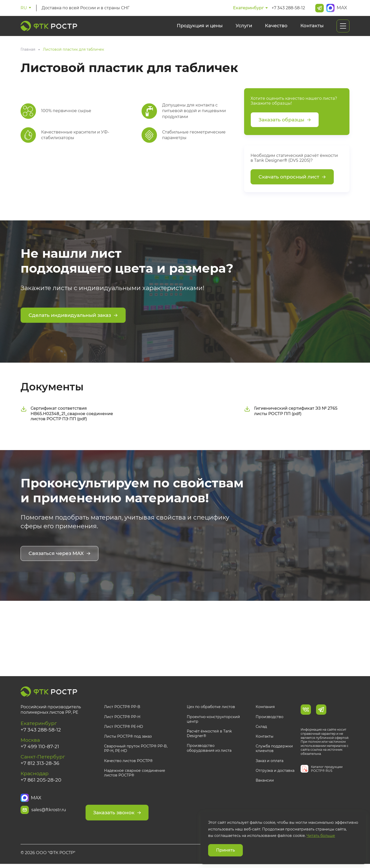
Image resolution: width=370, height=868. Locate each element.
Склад (261, 727)
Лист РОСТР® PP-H (122, 718)
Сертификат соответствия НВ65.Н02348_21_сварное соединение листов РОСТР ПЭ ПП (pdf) (67, 415)
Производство (270, 718)
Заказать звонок (138, 811)
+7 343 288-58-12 (288, 8)
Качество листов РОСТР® (128, 762)
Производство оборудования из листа (209, 749)
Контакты (312, 26)
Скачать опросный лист (294, 178)
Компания (265, 708)
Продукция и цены (200, 26)
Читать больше (321, 836)
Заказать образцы (286, 120)
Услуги (244, 26)
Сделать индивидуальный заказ (76, 317)
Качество (276, 26)
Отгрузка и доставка (275, 771)
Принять (225, 850)
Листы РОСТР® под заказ (128, 737)
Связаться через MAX (61, 555)
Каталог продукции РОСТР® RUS (327, 770)
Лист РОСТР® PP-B (122, 708)
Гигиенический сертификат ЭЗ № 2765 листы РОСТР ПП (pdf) (291, 412)
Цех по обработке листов (211, 708)
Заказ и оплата (270, 762)
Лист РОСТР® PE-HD (124, 727)
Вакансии (265, 781)
